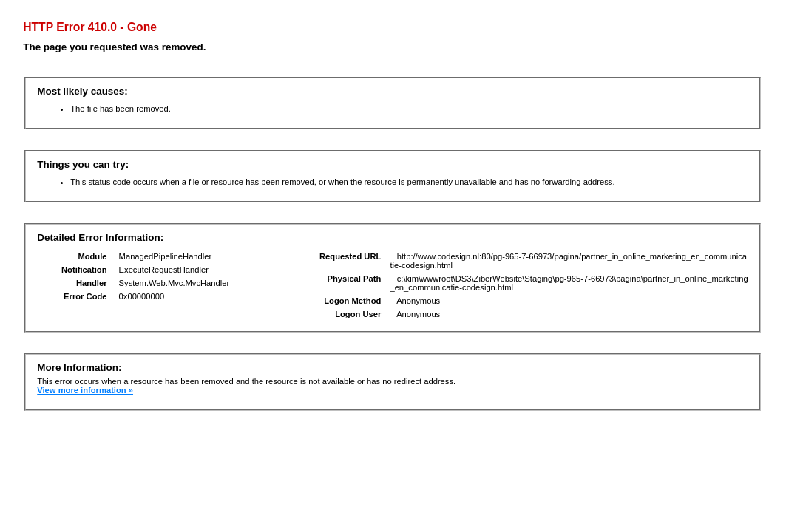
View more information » (85, 390)
